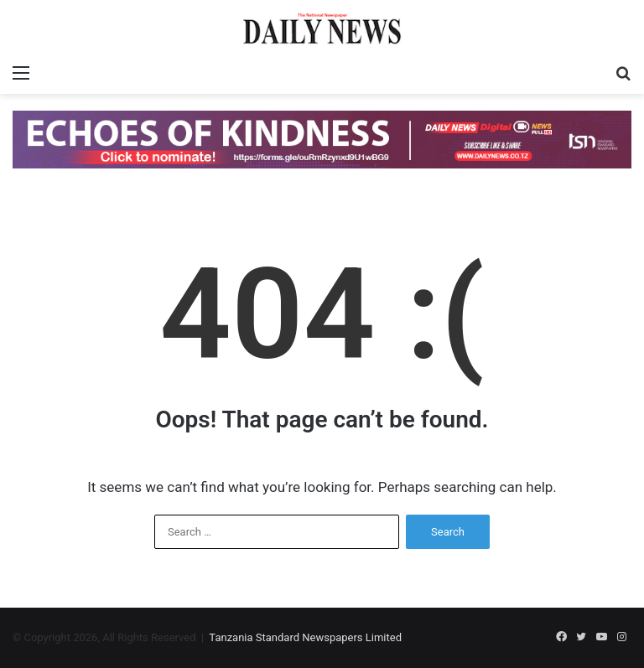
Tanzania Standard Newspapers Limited (305, 637)
